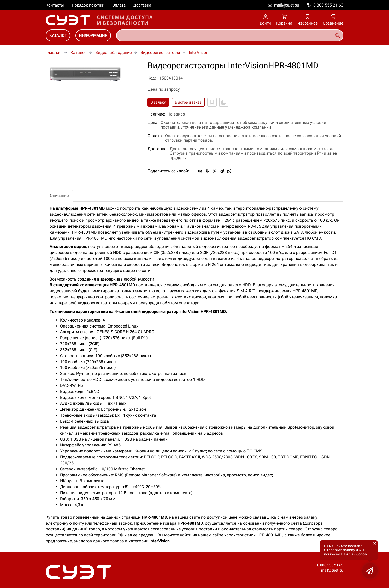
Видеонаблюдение (113, 53)
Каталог (58, 35)
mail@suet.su (287, 5)
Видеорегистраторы (160, 53)
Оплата (119, 5)
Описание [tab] (59, 195)
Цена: (153, 123)
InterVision (199, 53)
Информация (93, 35)
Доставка (142, 5)
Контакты (55, 5)
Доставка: (158, 149)
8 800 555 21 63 (328, 5)
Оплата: (155, 136)
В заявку (158, 102)
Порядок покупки (88, 5)
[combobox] (230, 35)
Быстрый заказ (188, 102)
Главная (54, 53)
